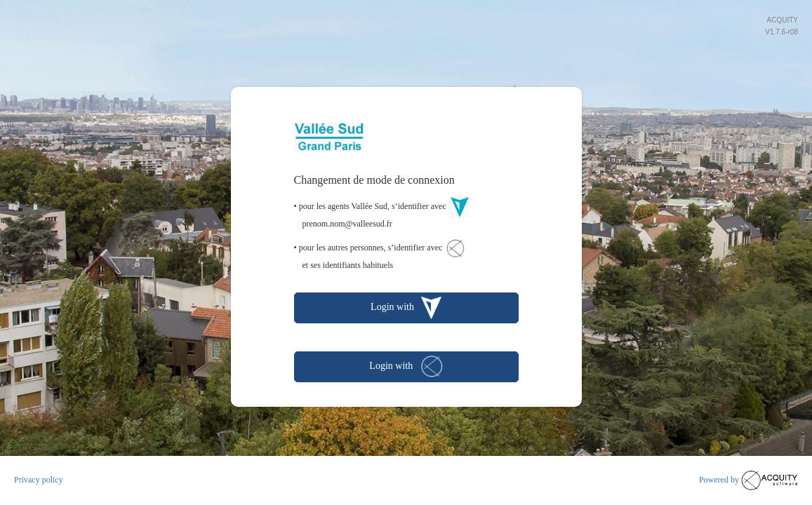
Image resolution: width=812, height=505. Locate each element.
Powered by (748, 480)
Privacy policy (39, 480)
